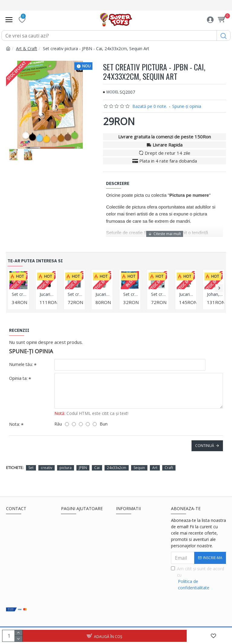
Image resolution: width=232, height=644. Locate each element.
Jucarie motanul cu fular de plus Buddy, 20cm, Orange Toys (103, 294)
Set (31, 468)
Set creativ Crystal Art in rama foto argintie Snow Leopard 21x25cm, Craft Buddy (159, 294)
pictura (66, 468)
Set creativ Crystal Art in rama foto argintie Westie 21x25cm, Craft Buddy (76, 294)
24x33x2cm (117, 468)
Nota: (14, 424)
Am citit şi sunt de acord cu (198, 578)
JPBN (83, 468)
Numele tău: (21, 364)
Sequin (139, 468)
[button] (219, 288)
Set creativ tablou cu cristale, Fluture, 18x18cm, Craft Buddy (131, 294)
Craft (169, 468)
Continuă (205, 446)
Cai (97, 468)
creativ (47, 468)
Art (155, 468)
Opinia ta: (18, 378)
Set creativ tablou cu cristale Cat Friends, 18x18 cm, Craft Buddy (20, 294)
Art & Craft (27, 49)
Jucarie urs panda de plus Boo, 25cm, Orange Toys (47, 294)
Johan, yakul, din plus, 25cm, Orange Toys (215, 294)
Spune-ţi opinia (187, 106)
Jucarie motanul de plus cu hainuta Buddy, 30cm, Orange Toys (187, 294)
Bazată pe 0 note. (150, 106)
